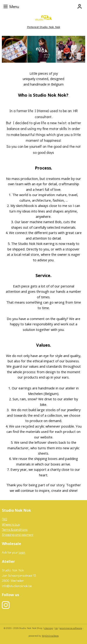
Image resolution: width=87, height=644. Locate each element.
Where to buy (11, 524)
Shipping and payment (18, 535)
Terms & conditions (15, 529)
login (22, 552)
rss (56, 628)
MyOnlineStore (50, 636)
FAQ (4, 519)
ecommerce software (71, 628)
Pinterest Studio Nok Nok (44, 27)
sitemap (49, 628)
